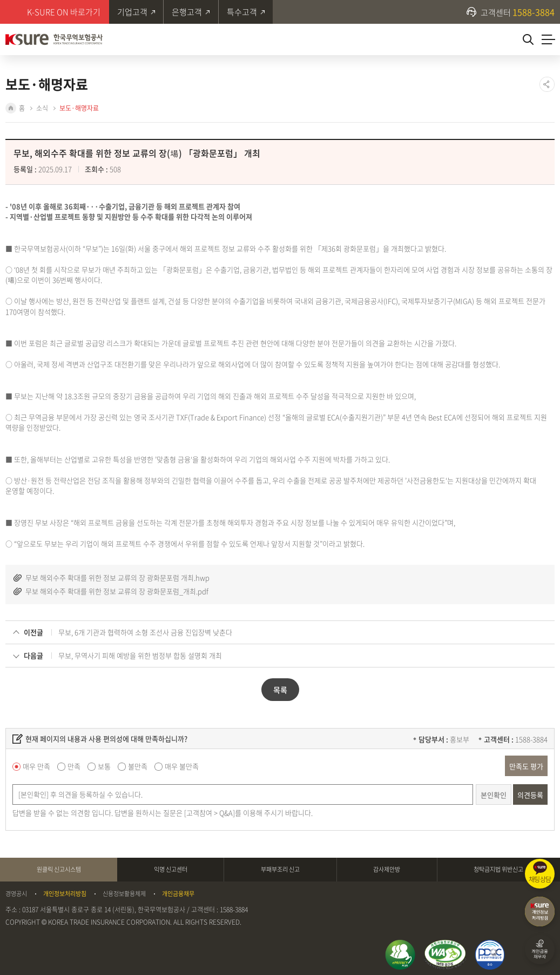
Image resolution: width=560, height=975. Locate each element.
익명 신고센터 (171, 868)
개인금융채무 (178, 892)
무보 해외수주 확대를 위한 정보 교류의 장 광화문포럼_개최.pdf (117, 590)
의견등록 (530, 793)
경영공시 (16, 892)
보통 (104, 765)
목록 (280, 689)
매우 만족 (36, 765)
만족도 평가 (526, 764)
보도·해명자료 (79, 108)
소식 (42, 108)
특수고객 (242, 12)
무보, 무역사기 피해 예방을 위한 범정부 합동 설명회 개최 (140, 654)
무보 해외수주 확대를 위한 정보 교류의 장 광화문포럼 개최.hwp (117, 576)
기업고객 (132, 12)
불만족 (138, 765)
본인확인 (494, 793)
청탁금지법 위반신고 (498, 868)
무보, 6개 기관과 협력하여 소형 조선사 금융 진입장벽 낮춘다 (145, 631)
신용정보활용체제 (124, 892)
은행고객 (187, 12)
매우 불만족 (182, 765)
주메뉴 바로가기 (0, 0)
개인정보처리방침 (65, 892)
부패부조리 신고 (280, 868)
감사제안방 (387, 868)
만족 (74, 765)
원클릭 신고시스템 (59, 868)
